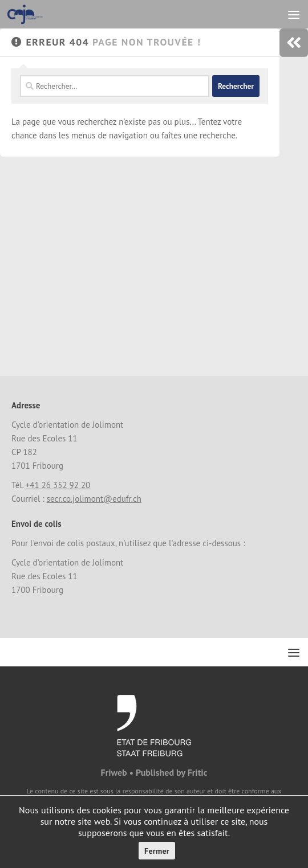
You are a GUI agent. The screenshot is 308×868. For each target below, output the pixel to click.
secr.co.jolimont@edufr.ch (94, 499)
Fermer (157, 851)
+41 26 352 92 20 (58, 485)
